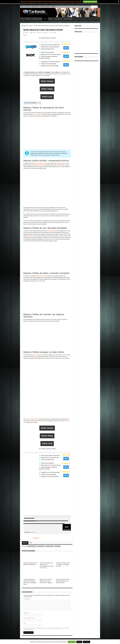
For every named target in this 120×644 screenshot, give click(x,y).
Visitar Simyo (47, 89)
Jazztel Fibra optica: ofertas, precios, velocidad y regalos (46, 581)
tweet (25, 35)
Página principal (27, 26)
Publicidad (53, 7)
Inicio (22, 7)
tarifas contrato (32, 546)
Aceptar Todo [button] (72, 642)
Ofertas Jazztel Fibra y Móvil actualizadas (31, 564)
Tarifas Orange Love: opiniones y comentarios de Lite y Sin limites (47, 565)
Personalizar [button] (87, 642)
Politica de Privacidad (45, 7)
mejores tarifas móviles (40, 163)
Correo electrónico (29, 618)
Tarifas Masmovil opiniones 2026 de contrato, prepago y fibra (30, 582)
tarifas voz (58, 546)
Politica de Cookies (35, 7)
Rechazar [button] (79, 642)
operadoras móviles (39, 165)
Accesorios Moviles (68, 19)
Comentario (27, 599)
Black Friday (28, 19)
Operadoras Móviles (37, 19)
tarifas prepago (37, 355)
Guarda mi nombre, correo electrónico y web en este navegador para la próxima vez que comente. (46, 629)
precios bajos (37, 114)
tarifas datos (41, 546)
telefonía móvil (61, 163)
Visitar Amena (47, 81)
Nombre (26, 613)
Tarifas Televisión (58, 19)
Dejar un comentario (43, 33)
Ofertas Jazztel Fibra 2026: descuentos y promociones (63, 581)
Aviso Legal (27, 7)
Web (25, 623)
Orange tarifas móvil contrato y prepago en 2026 (63, 564)
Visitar (66, 48)
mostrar (39, 103)
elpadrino (27, 33)
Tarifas (45, 19)
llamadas (30, 236)
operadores (64, 355)
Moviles (50, 19)
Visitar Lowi (47, 97)
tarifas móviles (50, 231)
